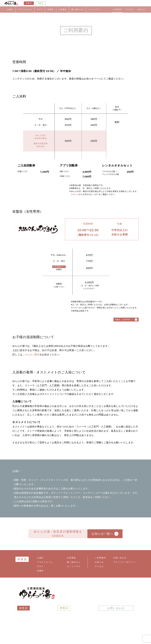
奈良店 (29, 3)
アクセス (130, 9)
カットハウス (94, 9)
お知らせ (141, 9)
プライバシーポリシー (124, 562)
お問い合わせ (120, 558)
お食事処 (63, 9)
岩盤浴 (51, 9)
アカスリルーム (25, 9)
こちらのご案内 (31, 355)
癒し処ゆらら (77, 9)
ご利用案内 (117, 9)
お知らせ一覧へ (105, 534)
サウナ (40, 9)
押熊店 (41, 3)
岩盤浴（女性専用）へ (126, 320)
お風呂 (10, 9)
